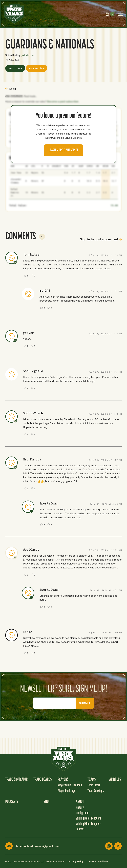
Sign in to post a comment (101, 239)
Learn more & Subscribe (63, 150)
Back (11, 89)
